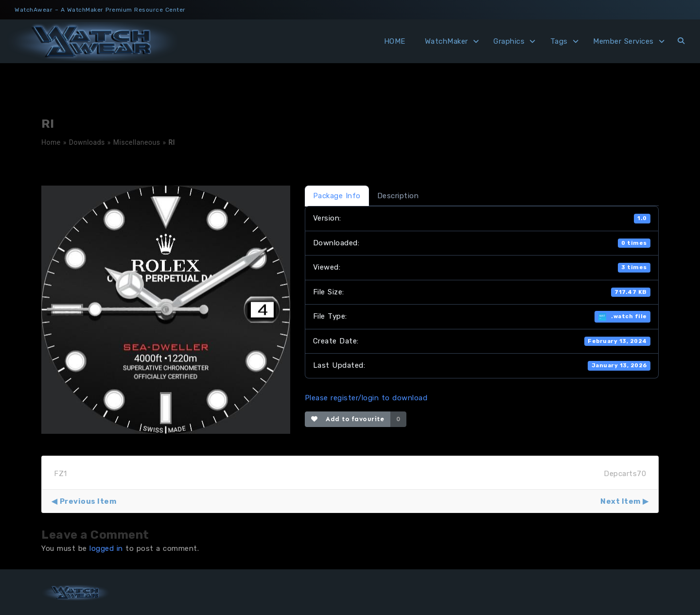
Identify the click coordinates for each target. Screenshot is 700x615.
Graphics (509, 41)
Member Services (623, 41)
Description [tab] (398, 196)
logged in (106, 548)
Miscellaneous (137, 142)
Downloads (87, 142)
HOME (395, 41)
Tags (559, 41)
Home (51, 142)
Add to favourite (348, 419)
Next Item (621, 501)
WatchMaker (446, 41)
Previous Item (88, 501)
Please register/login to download (366, 398)
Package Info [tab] (337, 196)
